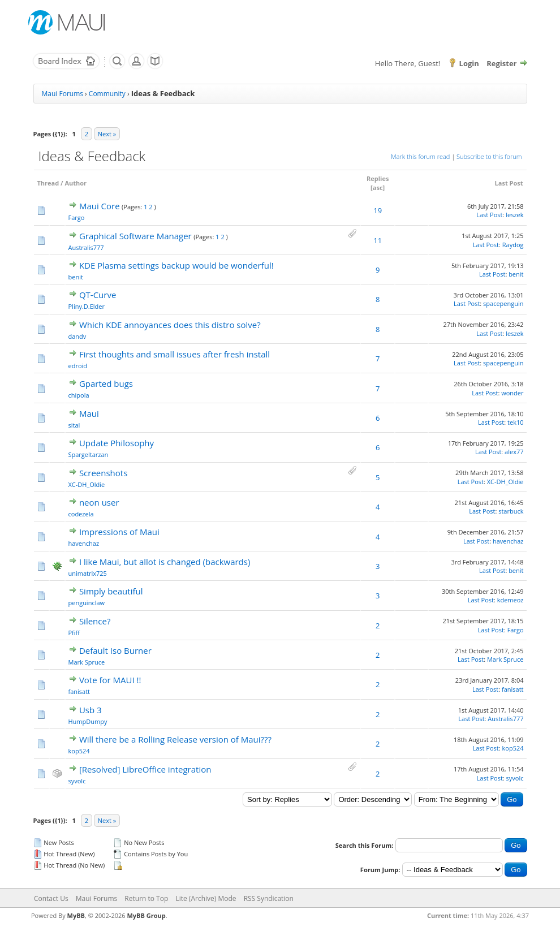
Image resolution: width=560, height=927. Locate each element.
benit (76, 277)
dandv (77, 336)
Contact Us (51, 898)
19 (378, 210)
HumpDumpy (88, 721)
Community (107, 94)
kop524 (79, 751)
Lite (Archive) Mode (206, 898)
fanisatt (79, 691)
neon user (99, 502)
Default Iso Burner (115, 650)
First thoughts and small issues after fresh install (175, 354)
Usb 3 (91, 710)
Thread (48, 183)
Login (469, 63)
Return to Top (146, 898)
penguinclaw (87, 603)
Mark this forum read (420, 156)
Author (76, 183)
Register (501, 63)
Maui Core (100, 206)
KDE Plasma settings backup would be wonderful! (176, 265)
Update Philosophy (117, 443)
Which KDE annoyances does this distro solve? (170, 325)
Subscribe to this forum (489, 156)
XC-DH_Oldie (87, 484)
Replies (378, 178)
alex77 (514, 452)
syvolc (77, 781)
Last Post (509, 183)
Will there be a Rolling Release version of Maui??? (175, 739)
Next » (107, 134)
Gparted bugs (106, 383)
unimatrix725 (88, 573)
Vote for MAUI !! (110, 680)
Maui (89, 413)
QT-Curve (98, 295)
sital (74, 425)
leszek (514, 215)
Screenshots (103, 473)
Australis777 (86, 247)
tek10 (515, 422)
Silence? (95, 621)
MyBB (76, 915)
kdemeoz (511, 600)
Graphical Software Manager (135, 236)
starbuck (511, 511)
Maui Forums (63, 94)
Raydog (513, 245)
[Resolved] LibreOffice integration (145, 769)
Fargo (77, 217)
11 (378, 240)
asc (378, 187)
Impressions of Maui (119, 532)
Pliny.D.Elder (87, 306)
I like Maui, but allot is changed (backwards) (165, 562)
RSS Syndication (269, 898)
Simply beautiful (111, 591)
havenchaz (84, 543)
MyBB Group (146, 915)
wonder (512, 393)
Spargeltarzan (89, 454)
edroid (78, 366)
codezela (81, 514)
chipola (79, 395)
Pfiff (74, 633)
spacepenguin (503, 303)
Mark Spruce (87, 662)
